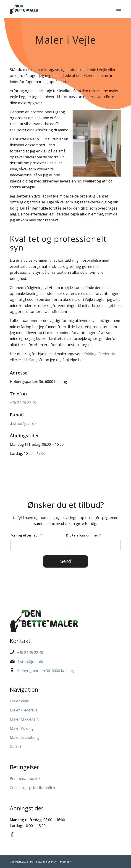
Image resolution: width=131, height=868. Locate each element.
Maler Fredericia (24, 710)
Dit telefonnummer (83, 535)
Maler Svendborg (25, 737)
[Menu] (119, 9)
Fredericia (107, 354)
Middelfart (27, 360)
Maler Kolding (22, 728)
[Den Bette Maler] (54, 9)
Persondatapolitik (25, 779)
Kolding (90, 354)
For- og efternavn (26, 535)
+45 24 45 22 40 (23, 402)
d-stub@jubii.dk (23, 423)
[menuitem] (119, 9)
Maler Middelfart (24, 719)
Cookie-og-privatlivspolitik (33, 788)
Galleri (15, 747)
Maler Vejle (19, 701)
